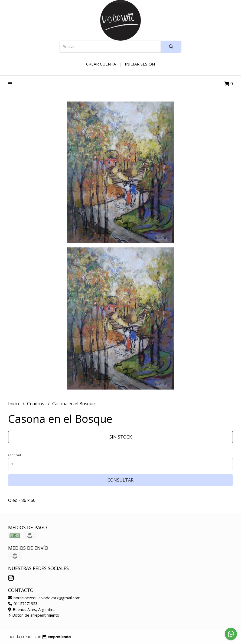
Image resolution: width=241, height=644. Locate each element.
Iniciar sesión (140, 64)
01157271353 (23, 604)
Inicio (14, 404)
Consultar (120, 480)
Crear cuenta (101, 64)
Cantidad (14, 455)
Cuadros (36, 404)
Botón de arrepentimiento (34, 615)
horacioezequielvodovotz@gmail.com (44, 598)
